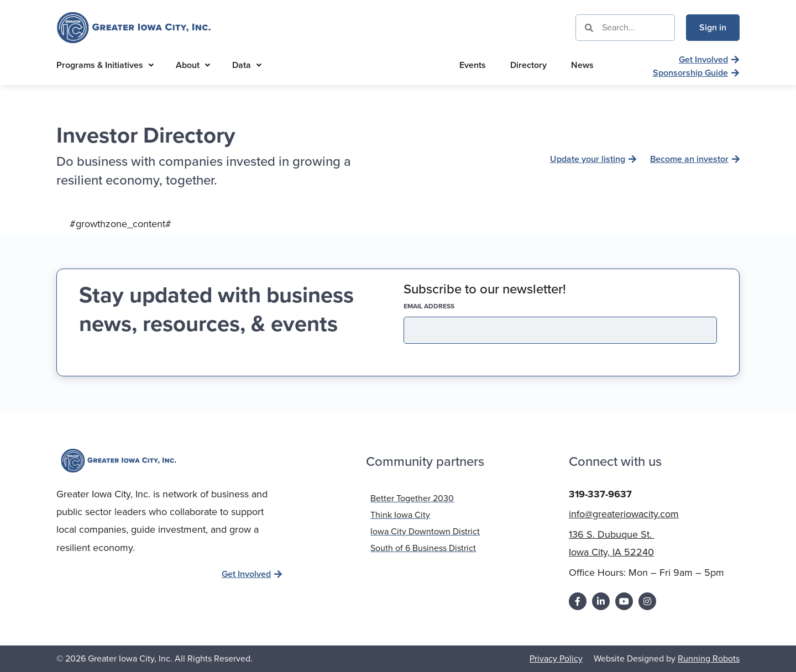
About (193, 65)
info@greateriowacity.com (624, 513)
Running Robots (709, 658)
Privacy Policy (556, 658)
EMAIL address (448, 306)
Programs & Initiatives (105, 65)
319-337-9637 (600, 494)
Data (247, 65)
